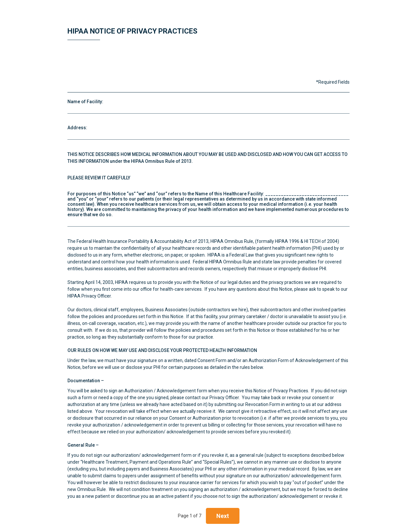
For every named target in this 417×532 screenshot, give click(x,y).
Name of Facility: (85, 102)
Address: (77, 128)
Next (223, 516)
